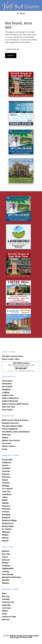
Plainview (6, 509)
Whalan (5, 535)
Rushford (6, 517)
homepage (9, 37)
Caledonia (6, 462)
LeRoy (5, 497)
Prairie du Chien (9, 617)
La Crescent (7, 488)
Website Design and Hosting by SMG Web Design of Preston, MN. (24, 636)
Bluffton (6, 551)
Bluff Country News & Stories (15, 420)
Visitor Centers (9, 446)
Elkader (5, 563)
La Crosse (6, 608)
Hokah (5, 480)
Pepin (4, 614)
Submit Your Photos (11, 440)
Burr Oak (6, 554)
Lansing (5, 571)
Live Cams (6, 443)
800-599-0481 (21, 368)
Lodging (6, 392)
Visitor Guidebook (10, 429)
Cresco (5, 557)
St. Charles (7, 529)
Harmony (6, 477)
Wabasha (6, 532)
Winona (5, 538)
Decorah (6, 560)
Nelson (5, 611)
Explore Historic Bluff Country (15, 404)
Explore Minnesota (10, 398)
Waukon (6, 583)
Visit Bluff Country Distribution (16, 432)
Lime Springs (8, 574)
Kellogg (5, 486)
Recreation (7, 384)
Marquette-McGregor (12, 577)
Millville (5, 503)
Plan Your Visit (8, 407)
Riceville (6, 580)
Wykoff (5, 541)
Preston (6, 512)
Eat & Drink (7, 386)
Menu (22, 13)
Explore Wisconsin (10, 401)
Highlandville (8, 568)
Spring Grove (8, 523)
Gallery (5, 438)
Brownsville (7, 460)
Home (5, 449)
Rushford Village (9, 520)
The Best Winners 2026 (12, 426)
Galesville (6, 605)
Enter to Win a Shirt (11, 359)
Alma (4, 593)
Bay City (6, 596)
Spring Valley (8, 526)
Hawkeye (6, 566)
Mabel (5, 500)
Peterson (6, 506)
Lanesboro (7, 494)
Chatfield (6, 468)
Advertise (6, 435)
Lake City (6, 491)
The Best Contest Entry (13, 356)
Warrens (6, 619)
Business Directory (10, 423)
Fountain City (8, 602)
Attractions (7, 381)
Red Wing (6, 515)
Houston (6, 483)
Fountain (6, 471)
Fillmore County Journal (26, 370)
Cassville (6, 599)
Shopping (6, 389)
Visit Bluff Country (21, 5)
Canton (5, 465)
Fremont (6, 474)
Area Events (7, 410)
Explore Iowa (8, 395)
